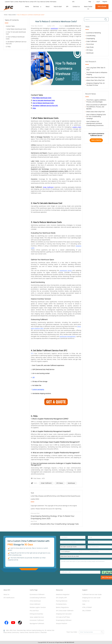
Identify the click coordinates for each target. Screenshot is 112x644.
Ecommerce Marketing (94, 33)
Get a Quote (102, 7)
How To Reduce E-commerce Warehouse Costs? (31, 15)
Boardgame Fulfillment (37, 624)
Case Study (90, 47)
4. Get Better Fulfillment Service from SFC (49, 351)
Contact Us (76, 7)
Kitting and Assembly (36, 614)
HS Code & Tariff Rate (63, 617)
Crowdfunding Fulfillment (38, 598)
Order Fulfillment (46, 483)
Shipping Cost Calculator (64, 614)
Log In (98, 2)
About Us (6, 595)
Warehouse (71, 483)
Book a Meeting (96, 140)
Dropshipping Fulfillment (64, 620)
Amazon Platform (62, 624)
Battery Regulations (62, 607)
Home (27, 7)
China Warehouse (35, 601)
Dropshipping (91, 39)
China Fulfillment (35, 604)
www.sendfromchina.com (73, 26)
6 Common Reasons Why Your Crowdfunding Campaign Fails (55, 524)
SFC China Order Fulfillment (65, 611)
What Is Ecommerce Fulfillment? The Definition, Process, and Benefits (97, 107)
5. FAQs (34, 416)
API (67, 7)
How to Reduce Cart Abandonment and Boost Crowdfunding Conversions (95, 123)
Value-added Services (37, 617)
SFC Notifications (9, 598)
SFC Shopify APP (61, 598)
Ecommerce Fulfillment (37, 595)
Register (105, 2)
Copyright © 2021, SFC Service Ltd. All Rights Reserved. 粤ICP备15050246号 (56, 642)
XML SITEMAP (87, 611)
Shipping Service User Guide (91, 598)
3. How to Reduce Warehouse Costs (46, 222)
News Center (88, 7)
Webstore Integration (63, 595)
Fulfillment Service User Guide (92, 595)
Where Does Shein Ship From (96, 77)
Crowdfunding (91, 36)
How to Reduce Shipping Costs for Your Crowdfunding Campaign (96, 117)
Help (90, 2)
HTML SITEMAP (87, 607)
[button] (79, 552)
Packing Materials (62, 601)
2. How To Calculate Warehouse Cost (47, 203)
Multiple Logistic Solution (38, 607)
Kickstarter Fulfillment (37, 620)
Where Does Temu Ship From (95, 80)
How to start (58, 7)
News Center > (13, 15)
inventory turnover (46, 306)
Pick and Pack (34, 611)
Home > (6, 15)
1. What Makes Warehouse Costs (45, 118)
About (48, 7)
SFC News (60, 483)
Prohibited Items (61, 604)
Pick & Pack (90, 44)
